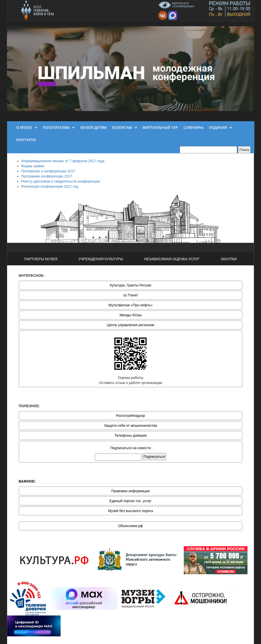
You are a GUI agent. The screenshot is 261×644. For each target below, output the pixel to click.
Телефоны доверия (130, 435)
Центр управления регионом (130, 325)
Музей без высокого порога (131, 511)
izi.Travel (130, 295)
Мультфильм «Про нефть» (130, 305)
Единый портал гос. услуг (130, 501)
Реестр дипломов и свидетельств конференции (61, 181)
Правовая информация (131, 491)
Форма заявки (33, 166)
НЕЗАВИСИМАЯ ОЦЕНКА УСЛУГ (172, 259)
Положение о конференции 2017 (48, 171)
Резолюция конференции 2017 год (50, 186)
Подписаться (154, 457)
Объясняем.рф (130, 526)
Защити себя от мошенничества (131, 426)
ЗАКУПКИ (229, 259)
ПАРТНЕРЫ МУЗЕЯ (41, 259)
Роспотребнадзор (130, 416)
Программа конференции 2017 (47, 176)
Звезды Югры (131, 315)
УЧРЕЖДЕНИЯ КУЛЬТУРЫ (101, 259)
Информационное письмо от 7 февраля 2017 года (63, 161)
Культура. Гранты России (131, 285)
